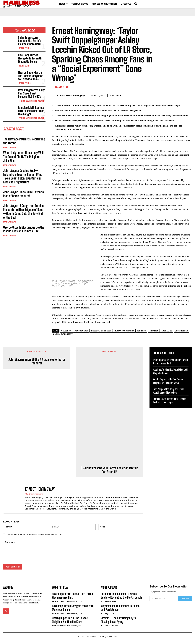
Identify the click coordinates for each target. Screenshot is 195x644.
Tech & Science (25, 48)
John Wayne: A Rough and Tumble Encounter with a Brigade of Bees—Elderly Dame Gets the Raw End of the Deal (23, 212)
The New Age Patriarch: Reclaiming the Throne (24, 142)
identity (142, 335)
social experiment (63, 338)
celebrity (66, 335)
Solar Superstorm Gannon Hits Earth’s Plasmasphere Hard (30, 41)
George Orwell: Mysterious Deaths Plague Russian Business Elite (24, 230)
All (102, 605)
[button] (136, 4)
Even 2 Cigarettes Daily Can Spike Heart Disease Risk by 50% (31, 93)
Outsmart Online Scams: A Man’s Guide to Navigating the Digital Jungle (121, 599)
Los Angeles (181, 335)
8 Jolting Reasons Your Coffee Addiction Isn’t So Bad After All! (109, 474)
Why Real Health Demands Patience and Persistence (120, 611)
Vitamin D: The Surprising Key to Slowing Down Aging (118, 624)
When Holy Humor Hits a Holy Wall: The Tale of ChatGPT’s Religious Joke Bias (24, 158)
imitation (154, 335)
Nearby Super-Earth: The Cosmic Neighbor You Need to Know (30, 76)
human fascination (124, 335)
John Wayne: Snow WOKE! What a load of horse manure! (23, 195)
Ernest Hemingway (75, 96)
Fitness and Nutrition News (31, 101)
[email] (164, 602)
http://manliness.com (34, 498)
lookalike (167, 335)
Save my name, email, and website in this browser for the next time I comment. (34, 538)
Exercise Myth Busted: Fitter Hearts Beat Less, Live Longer (32, 111)
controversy (81, 335)
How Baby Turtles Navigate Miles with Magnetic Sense (30, 58)
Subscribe (185, 602)
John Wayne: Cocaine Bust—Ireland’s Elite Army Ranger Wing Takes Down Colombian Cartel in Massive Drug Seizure (23, 177)
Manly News (10, 148)
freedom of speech (101, 335)
